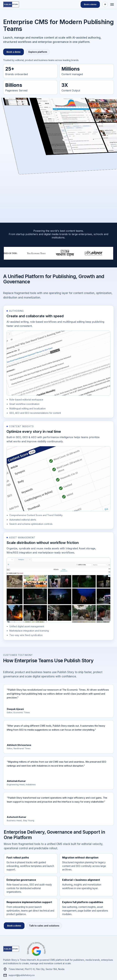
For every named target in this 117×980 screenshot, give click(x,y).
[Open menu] (112, 4)
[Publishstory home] (13, 4)
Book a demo (90, 4)
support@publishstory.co (19, 975)
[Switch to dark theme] (105, 4)
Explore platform (38, 52)
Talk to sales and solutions (44, 926)
